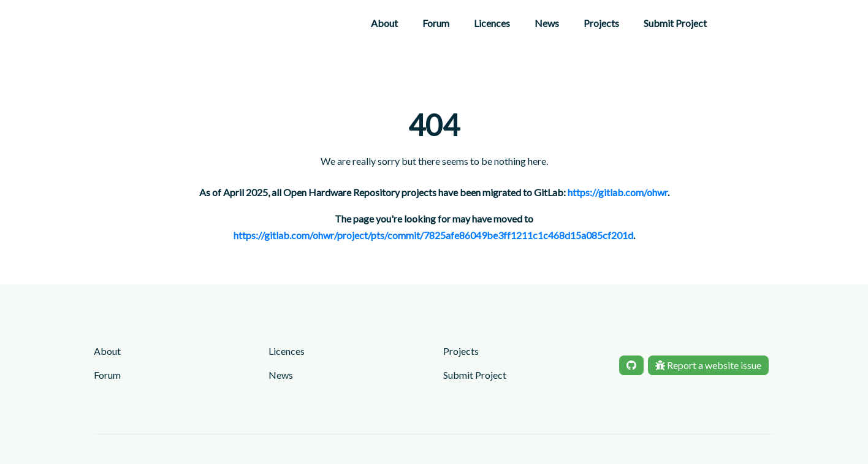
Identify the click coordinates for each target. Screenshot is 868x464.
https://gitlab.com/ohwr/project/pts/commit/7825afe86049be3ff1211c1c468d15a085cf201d (433, 235)
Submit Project (675, 23)
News (547, 23)
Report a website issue (708, 365)
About (384, 23)
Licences (492, 23)
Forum (436, 23)
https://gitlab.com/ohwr (618, 192)
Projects (601, 23)
